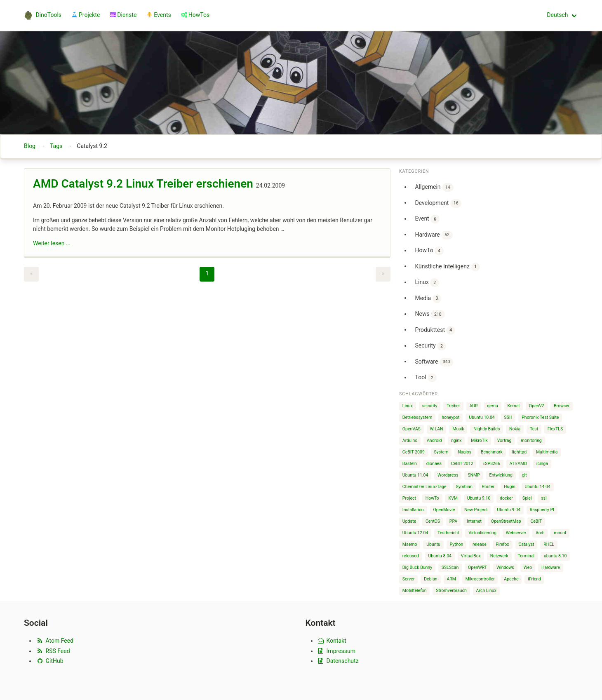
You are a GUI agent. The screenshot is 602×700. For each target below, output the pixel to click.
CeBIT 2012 (462, 464)
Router (488, 487)
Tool (426, 378)
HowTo (429, 251)
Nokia (515, 429)
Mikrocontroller (480, 579)
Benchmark (492, 452)
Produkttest (435, 330)
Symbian (464, 487)
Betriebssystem (417, 417)
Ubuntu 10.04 (482, 417)
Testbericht (448, 533)
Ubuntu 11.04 (415, 475)
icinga (542, 464)
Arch (540, 533)
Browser (562, 406)
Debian (430, 579)
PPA (453, 521)
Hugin (510, 487)
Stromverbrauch (451, 591)
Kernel (514, 406)
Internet (474, 521)
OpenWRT (477, 567)
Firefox (503, 544)
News (430, 314)
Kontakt (332, 641)
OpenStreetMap (506, 521)
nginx (456, 440)
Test (534, 429)
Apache (511, 579)
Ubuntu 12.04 (415, 533)
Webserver (516, 533)
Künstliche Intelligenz (447, 267)
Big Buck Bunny (417, 567)
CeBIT (536, 521)
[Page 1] (207, 274)
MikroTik (479, 440)
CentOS (433, 521)
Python (457, 544)
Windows (505, 567)
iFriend (534, 579)
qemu (493, 406)
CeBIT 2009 (414, 452)
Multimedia (547, 452)
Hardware (434, 235)
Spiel (527, 498)
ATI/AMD (519, 464)
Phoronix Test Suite (540, 417)
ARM (451, 579)
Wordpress (448, 475)
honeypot (450, 417)
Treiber (453, 406)
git (524, 475)
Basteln (410, 464)
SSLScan (450, 567)
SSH (508, 417)
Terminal (526, 556)
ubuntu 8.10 (555, 556)
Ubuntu (433, 544)
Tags (56, 146)
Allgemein (434, 187)
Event (427, 219)
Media (428, 299)
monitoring (531, 440)
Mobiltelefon (415, 591)
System (441, 452)
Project (409, 498)
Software (434, 362)
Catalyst (526, 544)
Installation (413, 510)
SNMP (474, 475)
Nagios (464, 452)
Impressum (336, 651)
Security (430, 346)
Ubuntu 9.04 (509, 510)
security (430, 406)
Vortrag (504, 440)
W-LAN (436, 429)
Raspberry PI (542, 510)
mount (560, 533)
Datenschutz (338, 661)
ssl (544, 498)
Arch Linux (486, 591)
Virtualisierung (482, 533)
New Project (476, 510)
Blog (30, 146)
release (480, 544)
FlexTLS (555, 429)
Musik (458, 429)
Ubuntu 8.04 (440, 556)
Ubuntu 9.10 (479, 498)
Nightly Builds (487, 429)
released (411, 556)
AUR (473, 406)
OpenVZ (537, 406)
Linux (427, 283)
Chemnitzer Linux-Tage (424, 487)
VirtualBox (471, 556)
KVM (453, 498)
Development (438, 203)
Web (528, 567)
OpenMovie (444, 510)
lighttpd (519, 452)
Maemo (410, 544)
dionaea (434, 464)
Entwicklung (501, 475)
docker (506, 498)
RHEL (549, 544)
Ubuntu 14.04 (537, 487)
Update (409, 521)
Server (409, 579)
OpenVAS (412, 429)
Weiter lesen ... (52, 243)
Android (434, 440)
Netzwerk (499, 556)
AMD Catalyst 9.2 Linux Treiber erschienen (143, 184)
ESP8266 (491, 464)
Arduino (410, 440)
